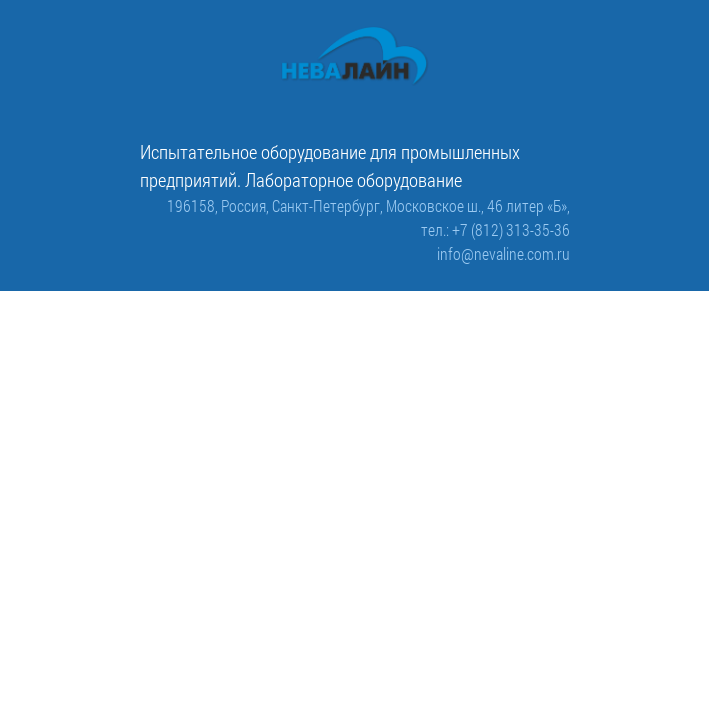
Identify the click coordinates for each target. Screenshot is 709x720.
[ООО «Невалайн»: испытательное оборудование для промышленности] (355, 56)
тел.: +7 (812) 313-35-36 (495, 229)
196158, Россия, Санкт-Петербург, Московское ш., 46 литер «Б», (368, 205)
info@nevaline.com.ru (503, 253)
